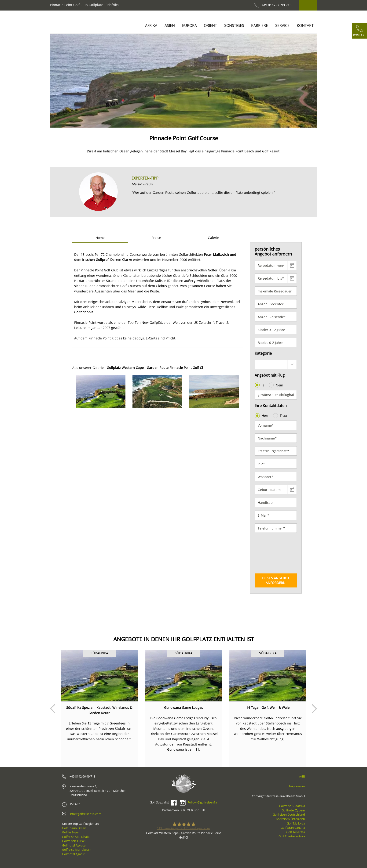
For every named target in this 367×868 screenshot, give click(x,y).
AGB (302, 776)
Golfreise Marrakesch (77, 850)
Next (314, 709)
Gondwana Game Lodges (183, 708)
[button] (64, 81)
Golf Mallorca (296, 823)
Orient (210, 25)
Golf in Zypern (72, 832)
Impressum (297, 786)
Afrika (151, 25)
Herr (262, 416)
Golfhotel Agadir (73, 854)
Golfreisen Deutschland (289, 814)
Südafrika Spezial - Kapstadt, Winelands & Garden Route (99, 710)
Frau (280, 416)
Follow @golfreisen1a (202, 802)
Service (282, 25)
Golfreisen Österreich (290, 819)
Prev (53, 709)
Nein (276, 385)
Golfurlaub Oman (74, 828)
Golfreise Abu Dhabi (76, 837)
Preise (156, 238)
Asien (170, 25)
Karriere (260, 25)
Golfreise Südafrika (292, 806)
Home (100, 238)
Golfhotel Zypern (293, 810)
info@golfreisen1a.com (85, 814)
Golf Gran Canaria (293, 828)
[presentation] (274, 553)
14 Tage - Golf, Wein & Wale (268, 708)
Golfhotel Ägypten (75, 845)
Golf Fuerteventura (292, 836)
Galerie (213, 238)
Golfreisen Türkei (74, 841)
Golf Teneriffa (296, 832)
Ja (260, 385)
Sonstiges (234, 25)
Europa (189, 25)
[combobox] (276, 364)
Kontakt (305, 25)
